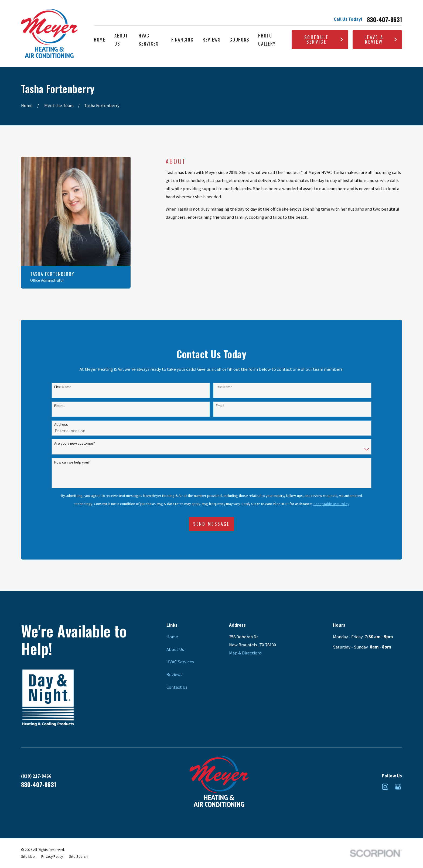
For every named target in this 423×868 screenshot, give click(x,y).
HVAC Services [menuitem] (149, 40)
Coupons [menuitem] (239, 40)
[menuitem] (28, 857)
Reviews (174, 675)
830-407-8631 (384, 19)
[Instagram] (385, 787)
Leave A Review (381, 39)
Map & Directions (245, 653)
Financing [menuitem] (182, 40)
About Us (175, 649)
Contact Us (177, 687)
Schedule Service (324, 39)
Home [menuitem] (100, 40)
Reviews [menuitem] (212, 40)
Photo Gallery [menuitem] (267, 40)
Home (172, 637)
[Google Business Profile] (398, 787)
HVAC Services (180, 662)
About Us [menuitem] (121, 40)
